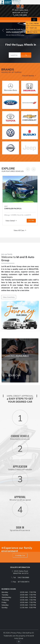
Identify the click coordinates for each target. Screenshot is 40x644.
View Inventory (9, 297)
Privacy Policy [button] (16, 633)
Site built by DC (28, 633)
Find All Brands (29, 76)
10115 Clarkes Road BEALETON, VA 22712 (21, 572)
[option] (20, 200)
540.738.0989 (20, 15)
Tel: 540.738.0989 (21, 577)
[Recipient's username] (15, 55)
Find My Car (20, 555)
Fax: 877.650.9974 (21, 582)
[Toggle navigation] (34, 20)
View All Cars (20, 230)
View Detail (11, 221)
